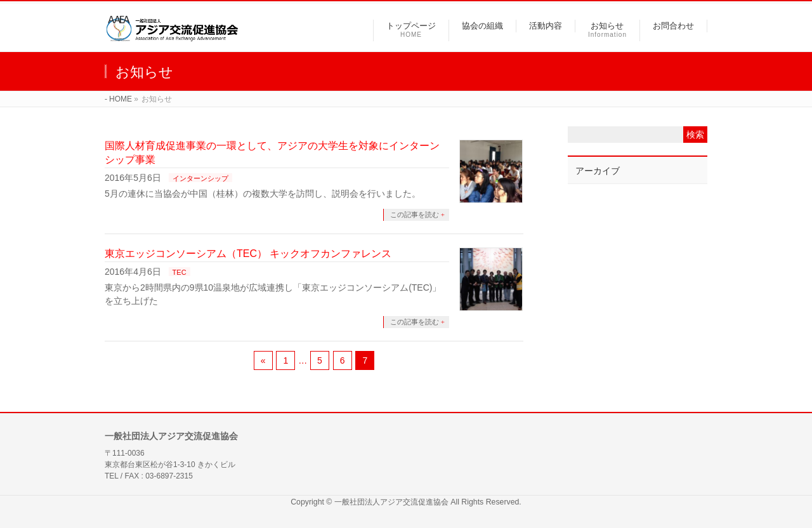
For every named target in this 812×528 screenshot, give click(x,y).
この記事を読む (415, 214)
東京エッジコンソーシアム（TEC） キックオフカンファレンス (248, 254)
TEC (180, 272)
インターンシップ (200, 178)
